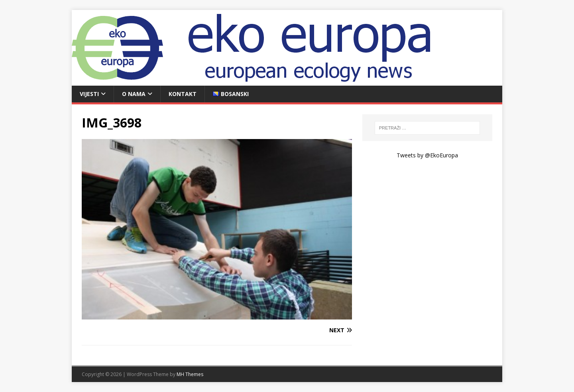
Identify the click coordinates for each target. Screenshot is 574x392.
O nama (134, 94)
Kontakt (183, 94)
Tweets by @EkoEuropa (427, 155)
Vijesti (89, 94)
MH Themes (190, 374)
